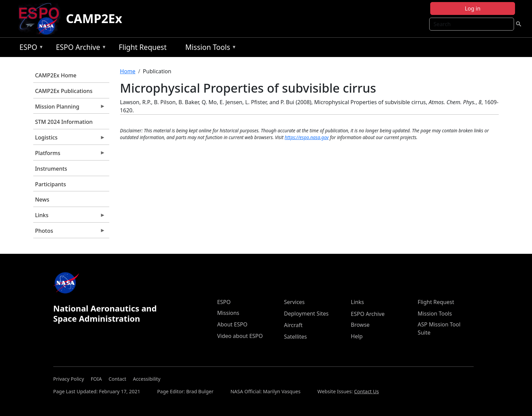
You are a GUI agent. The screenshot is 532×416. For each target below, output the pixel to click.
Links (69, 217)
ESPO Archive (80, 48)
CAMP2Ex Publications (64, 91)
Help (357, 336)
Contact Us (366, 391)
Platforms (69, 155)
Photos (69, 232)
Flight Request (143, 47)
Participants (50, 184)
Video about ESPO (240, 336)
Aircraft (293, 325)
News (42, 200)
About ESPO (232, 324)
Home (128, 71)
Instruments (51, 169)
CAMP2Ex (94, 18)
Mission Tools (209, 48)
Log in (473, 8)
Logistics (69, 139)
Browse (360, 325)
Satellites (295, 337)
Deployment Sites (306, 314)
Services (294, 302)
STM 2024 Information (64, 122)
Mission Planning (69, 108)
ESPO (30, 48)
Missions (228, 313)
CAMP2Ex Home (56, 75)
